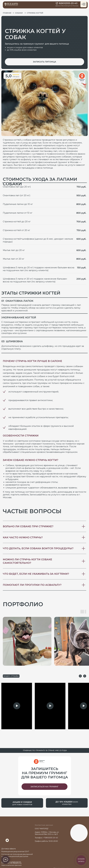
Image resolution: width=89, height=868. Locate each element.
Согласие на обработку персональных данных (12, 864)
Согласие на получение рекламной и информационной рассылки (17, 855)
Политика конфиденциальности (11, 861)
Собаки (19, 13)
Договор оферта (9, 849)
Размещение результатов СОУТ (15, 851)
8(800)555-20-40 (68, 3)
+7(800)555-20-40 (50, 838)
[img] (3, 837)
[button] (44, 62)
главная (7, 13)
